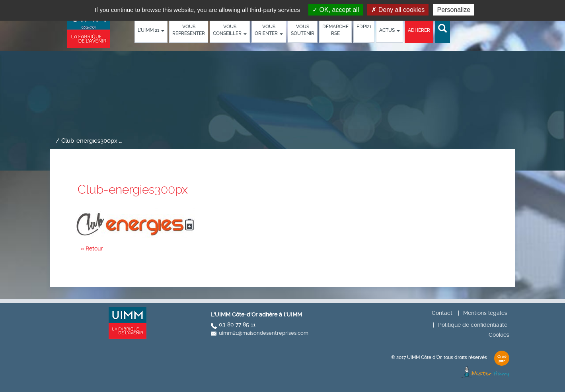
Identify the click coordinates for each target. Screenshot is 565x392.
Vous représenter (189, 30)
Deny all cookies (398, 10)
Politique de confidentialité (473, 325)
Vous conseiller (230, 30)
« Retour (92, 248)
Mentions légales (485, 313)
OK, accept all (336, 10)
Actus (390, 30)
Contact (442, 313)
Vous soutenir (303, 30)
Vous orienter (269, 30)
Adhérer (419, 30)
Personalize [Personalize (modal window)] (454, 10)
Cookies (499, 335)
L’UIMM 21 (151, 30)
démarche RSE (335, 30)
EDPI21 (364, 27)
